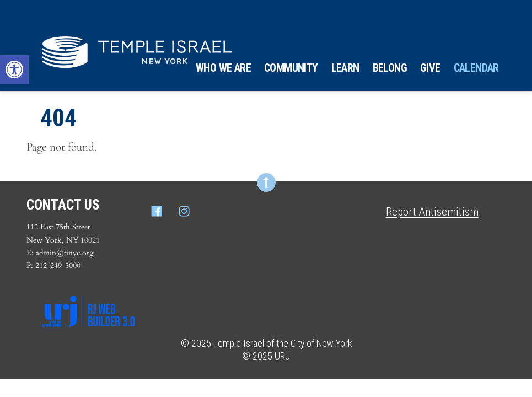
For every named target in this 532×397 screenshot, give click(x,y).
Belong (390, 68)
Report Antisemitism (432, 212)
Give (430, 68)
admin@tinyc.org (65, 253)
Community (291, 68)
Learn (345, 68)
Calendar (476, 68)
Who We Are (223, 68)
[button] (14, 69)
